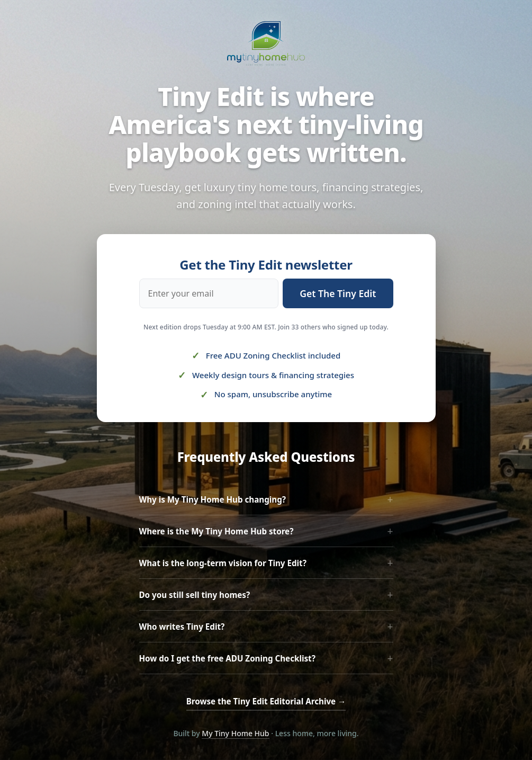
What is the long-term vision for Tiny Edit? (266, 563)
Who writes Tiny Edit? (266, 626)
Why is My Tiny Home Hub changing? (266, 499)
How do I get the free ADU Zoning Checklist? (266, 658)
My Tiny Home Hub (235, 733)
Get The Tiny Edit (338, 293)
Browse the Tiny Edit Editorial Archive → (266, 701)
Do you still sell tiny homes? (266, 594)
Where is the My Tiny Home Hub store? (266, 531)
